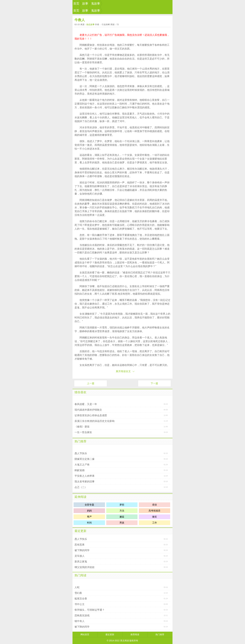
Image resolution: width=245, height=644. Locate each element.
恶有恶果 (80, 545)
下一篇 (154, 383)
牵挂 (155, 505)
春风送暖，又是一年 (86, 404)
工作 (155, 523)
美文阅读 (125, 641)
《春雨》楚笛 (82, 427)
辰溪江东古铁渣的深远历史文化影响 (95, 421)
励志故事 (90, 24)
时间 (89, 523)
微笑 (155, 517)
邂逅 (122, 517)
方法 (122, 511)
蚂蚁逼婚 (80, 470)
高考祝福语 (154, 511)
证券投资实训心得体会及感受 (91, 415)
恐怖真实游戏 (82, 615)
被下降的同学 (82, 550)
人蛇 (77, 587)
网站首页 (85, 634)
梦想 (122, 505)
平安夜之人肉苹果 (85, 476)
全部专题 (89, 505)
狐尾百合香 (81, 599)
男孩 (122, 523)
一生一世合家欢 (83, 432)
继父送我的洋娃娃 (85, 567)
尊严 (89, 517)
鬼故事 (96, 4)
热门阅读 (80, 575)
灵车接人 (80, 556)
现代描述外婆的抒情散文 (88, 410)
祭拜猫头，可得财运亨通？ (90, 610)
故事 (85, 4)
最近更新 (80, 531)
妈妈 (89, 511)
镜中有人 (80, 621)
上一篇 (91, 383)
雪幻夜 (78, 593)
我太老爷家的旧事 (85, 482)
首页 (76, 4)
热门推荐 (80, 441)
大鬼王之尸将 (82, 465)
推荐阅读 (135, 634)
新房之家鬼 (81, 562)
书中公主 (80, 604)
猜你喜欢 (80, 392)
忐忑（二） (81, 487)
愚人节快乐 (81, 453)
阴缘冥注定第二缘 (85, 459)
